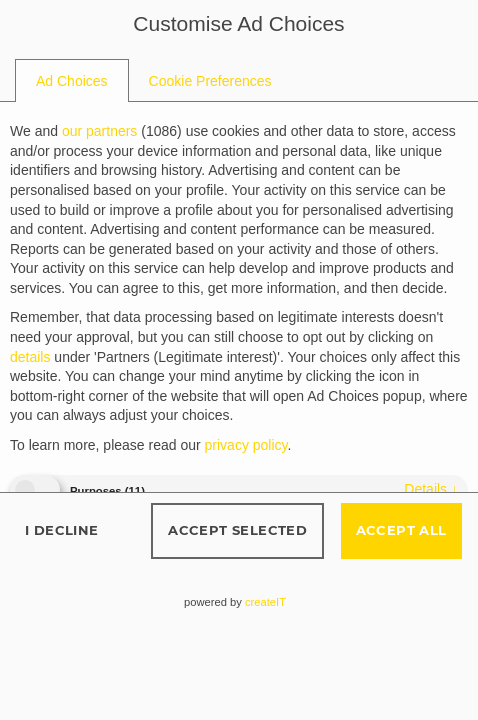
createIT (265, 602)
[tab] (72, 81)
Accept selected (237, 530)
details (431, 489)
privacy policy (246, 445)
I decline (62, 530)
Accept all (401, 530)
